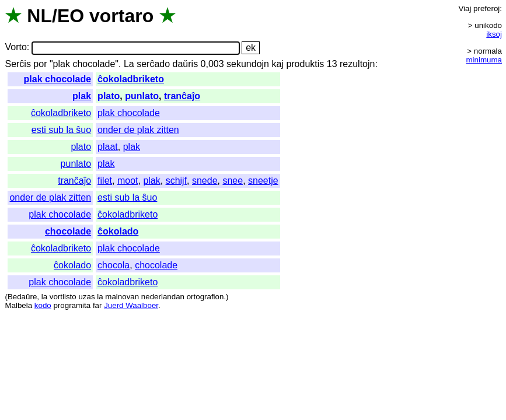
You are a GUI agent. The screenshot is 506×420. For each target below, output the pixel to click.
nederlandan (163, 297)
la (44, 297)
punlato (142, 96)
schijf (176, 181)
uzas (86, 297)
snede (205, 181)
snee (233, 181)
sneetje (263, 181)
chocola (114, 265)
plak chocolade (58, 79)
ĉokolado (118, 231)
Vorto (15, 48)
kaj (277, 64)
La (129, 64)
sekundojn (248, 64)
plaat (108, 147)
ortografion (205, 297)
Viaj (465, 8)
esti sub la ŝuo (61, 130)
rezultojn (357, 64)
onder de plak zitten (138, 130)
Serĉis (18, 64)
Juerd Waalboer (131, 305)
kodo (43, 305)
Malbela (18, 305)
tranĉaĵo (182, 96)
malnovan (122, 297)
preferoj (486, 8)
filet (105, 181)
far (97, 305)
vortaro (121, 16)
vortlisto (63, 297)
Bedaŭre (22, 297)
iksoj (494, 34)
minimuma (484, 60)
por (40, 64)
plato (109, 96)
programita (72, 305)
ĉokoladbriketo (131, 79)
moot (128, 181)
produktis (305, 64)
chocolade (68, 231)
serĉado (153, 64)
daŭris (186, 64)
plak (82, 96)
